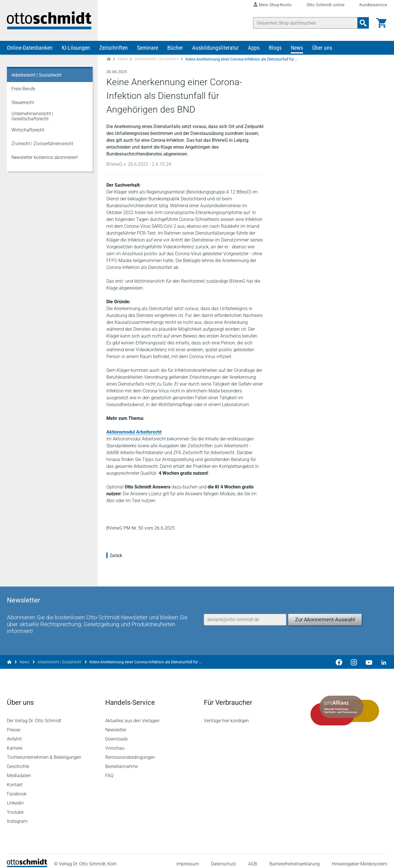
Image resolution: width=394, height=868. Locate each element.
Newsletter (116, 724)
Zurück (116, 556)
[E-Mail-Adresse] (245, 613)
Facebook (17, 788)
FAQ (110, 770)
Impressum (188, 858)
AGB (253, 858)
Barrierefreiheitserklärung (294, 858)
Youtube (15, 806)
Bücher (175, 48)
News (297, 48)
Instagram (17, 815)
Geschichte (18, 760)
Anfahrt (14, 733)
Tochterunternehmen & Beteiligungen (44, 751)
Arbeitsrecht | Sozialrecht (157, 59)
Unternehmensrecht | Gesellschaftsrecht (32, 116)
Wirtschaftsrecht (28, 130)
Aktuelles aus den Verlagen (133, 715)
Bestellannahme (122, 760)
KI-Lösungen (76, 48)
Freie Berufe (23, 89)
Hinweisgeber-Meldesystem (359, 858)
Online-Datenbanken (30, 48)
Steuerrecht (23, 103)
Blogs (275, 48)
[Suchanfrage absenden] (363, 23)
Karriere (15, 742)
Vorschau (115, 742)
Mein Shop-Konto (275, 5)
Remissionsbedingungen (130, 751)
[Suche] (305, 23)
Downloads (117, 733)
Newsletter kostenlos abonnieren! (45, 158)
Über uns (322, 48)
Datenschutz (224, 858)
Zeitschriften (114, 48)
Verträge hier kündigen (226, 715)
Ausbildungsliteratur (215, 48)
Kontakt (15, 779)
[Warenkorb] (381, 23)
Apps (254, 48)
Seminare (148, 48)
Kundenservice (373, 5)
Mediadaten (19, 770)
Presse (14, 724)
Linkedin (15, 797)
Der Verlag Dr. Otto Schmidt (34, 715)
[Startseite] (27, 860)
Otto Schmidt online (326, 5)
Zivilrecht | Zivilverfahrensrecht (42, 144)
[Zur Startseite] (109, 60)
